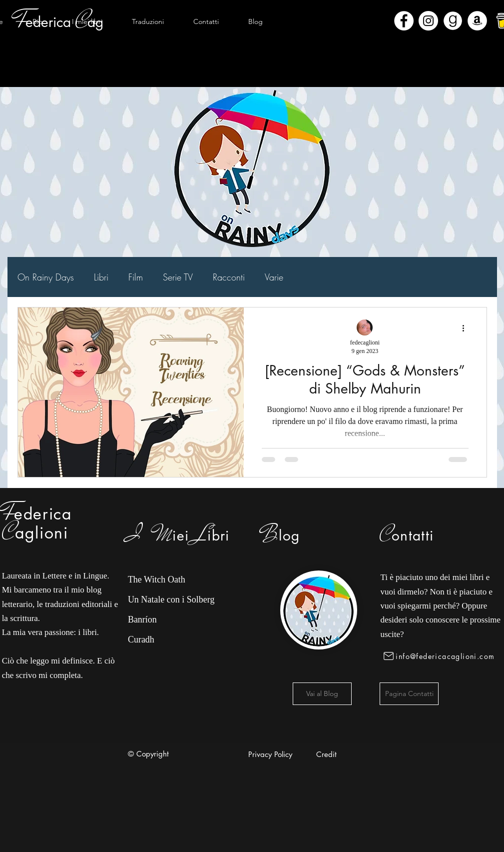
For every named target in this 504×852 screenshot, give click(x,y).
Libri (101, 277)
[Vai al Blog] (322, 694)
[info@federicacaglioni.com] (441, 656)
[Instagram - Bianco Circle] (428, 21)
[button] (87, 21)
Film (136, 277)
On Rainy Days (46, 277)
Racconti (229, 277)
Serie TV (178, 277)
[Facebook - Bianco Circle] (404, 21)
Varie (274, 277)
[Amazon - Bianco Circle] (477, 21)
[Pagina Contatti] (409, 694)
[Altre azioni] (467, 328)
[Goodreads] (453, 21)
